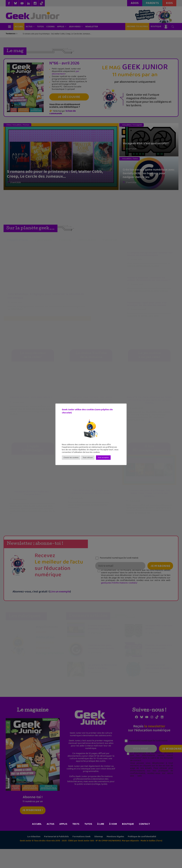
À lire (101, 843)
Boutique (128, 843)
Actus (51, 843)
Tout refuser (88, 458)
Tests (76, 843)
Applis (63, 843)
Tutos (88, 843)
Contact (144, 843)
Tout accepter (103, 458)
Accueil (37, 843)
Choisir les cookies (71, 458)
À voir (113, 843)
